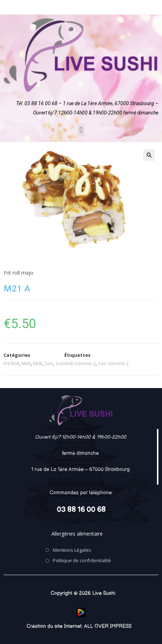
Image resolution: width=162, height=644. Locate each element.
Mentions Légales (72, 550)
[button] (81, 130)
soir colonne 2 (113, 363)
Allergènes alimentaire (77, 534)
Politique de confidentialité (82, 560)
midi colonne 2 (80, 363)
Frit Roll (11, 363)
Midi (26, 363)
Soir (49, 363)
